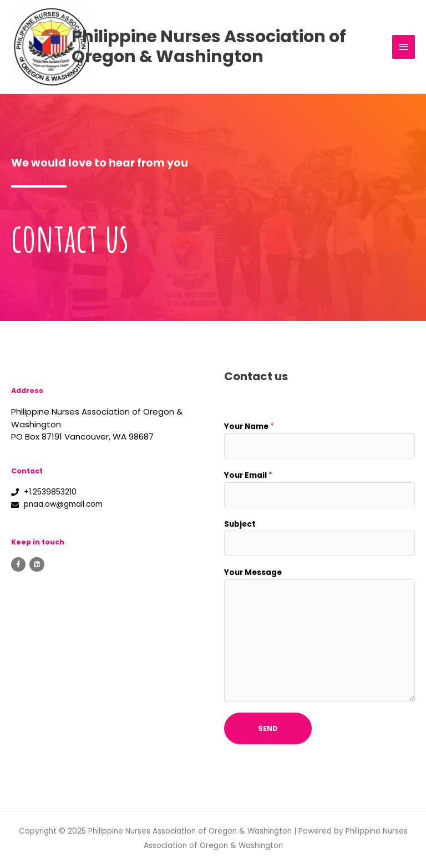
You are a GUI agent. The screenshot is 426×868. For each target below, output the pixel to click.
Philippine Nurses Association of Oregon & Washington (235, 46)
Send (268, 728)
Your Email (248, 475)
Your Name (249, 427)
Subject (240, 524)
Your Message (253, 572)
